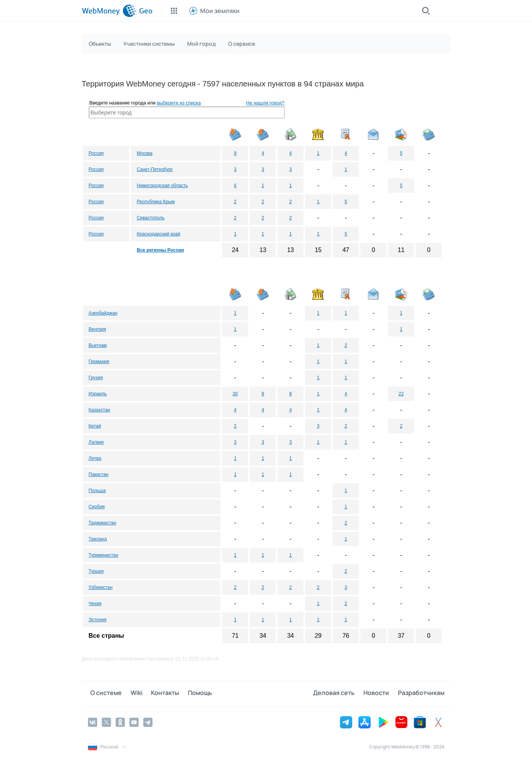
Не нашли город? (265, 103)
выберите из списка (179, 103)
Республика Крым (156, 202)
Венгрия (98, 329)
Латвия (96, 442)
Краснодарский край (158, 234)
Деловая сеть (339, 693)
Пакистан (99, 474)
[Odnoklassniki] (120, 722)
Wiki (132, 693)
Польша (97, 491)
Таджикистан (103, 523)
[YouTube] (134, 722)
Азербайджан (103, 313)
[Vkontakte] (93, 722)
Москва (145, 153)
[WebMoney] (109, 11)
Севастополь (151, 218)
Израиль (98, 394)
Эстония (98, 620)
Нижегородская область (162, 186)
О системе (104, 693)
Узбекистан (101, 587)
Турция (96, 571)
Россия (96, 153)
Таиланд (98, 539)
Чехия (95, 604)
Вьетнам (98, 345)
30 (235, 394)
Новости (379, 693)
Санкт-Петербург (155, 169)
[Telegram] (148, 722)
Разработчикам (421, 693)
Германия (99, 362)
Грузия (96, 378)
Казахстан (99, 410)
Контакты (158, 693)
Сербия (97, 507)
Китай (95, 426)
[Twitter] (106, 722)
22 (401, 394)
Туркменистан (104, 555)
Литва (95, 458)
